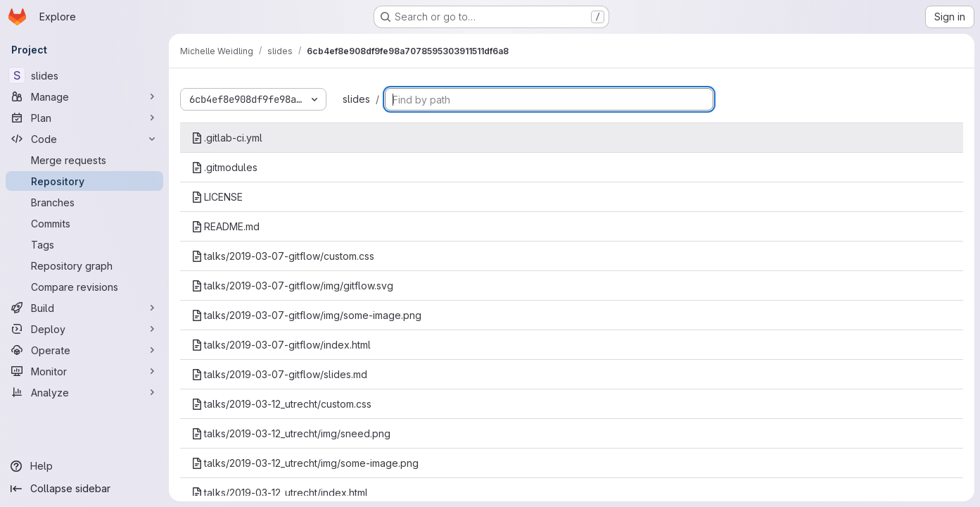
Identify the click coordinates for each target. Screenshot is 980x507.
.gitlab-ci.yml (227, 138)
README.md (225, 226)
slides (356, 99)
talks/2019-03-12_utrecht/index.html (280, 493)
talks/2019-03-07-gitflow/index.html (281, 345)
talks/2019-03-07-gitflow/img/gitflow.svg (292, 286)
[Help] (84, 466)
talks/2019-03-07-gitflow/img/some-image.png (306, 315)
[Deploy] (84, 329)
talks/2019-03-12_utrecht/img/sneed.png (291, 433)
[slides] (84, 75)
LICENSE (217, 197)
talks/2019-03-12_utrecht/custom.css (281, 404)
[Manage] (84, 96)
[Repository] (84, 181)
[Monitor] (84, 371)
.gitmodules (224, 167)
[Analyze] (84, 392)
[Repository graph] (84, 265)
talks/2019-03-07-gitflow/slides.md (279, 374)
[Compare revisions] (84, 287)
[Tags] (84, 244)
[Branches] (84, 202)
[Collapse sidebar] (84, 489)
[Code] (84, 139)
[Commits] (84, 223)
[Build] (84, 308)
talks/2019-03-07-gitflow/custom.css (283, 256)
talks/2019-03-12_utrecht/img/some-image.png (305, 463)
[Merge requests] (84, 160)
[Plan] (84, 118)
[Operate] (84, 350)
